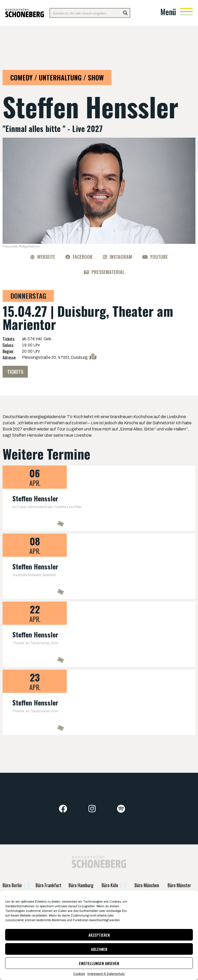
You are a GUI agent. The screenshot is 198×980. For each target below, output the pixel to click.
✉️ (16, 890)
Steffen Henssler (35, 499)
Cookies (79, 974)
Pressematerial (108, 272)
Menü (168, 12)
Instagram (121, 257)
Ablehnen (99, 949)
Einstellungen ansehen (99, 963)
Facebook (83, 257)
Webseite (46, 257)
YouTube (159, 257)
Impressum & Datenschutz (106, 974)
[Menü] (186, 12)
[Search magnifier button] (125, 13)
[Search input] (86, 13)
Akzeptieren (99, 935)
